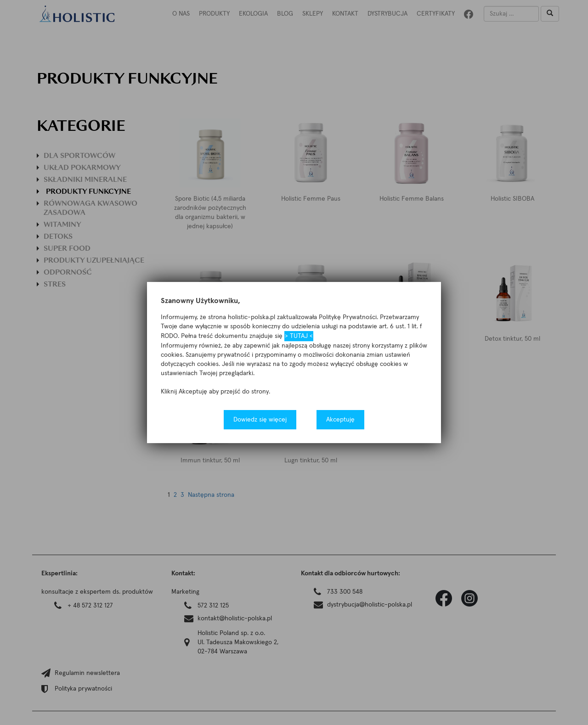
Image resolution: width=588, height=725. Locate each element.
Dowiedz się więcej (260, 420)
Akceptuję (340, 420)
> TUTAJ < (299, 336)
